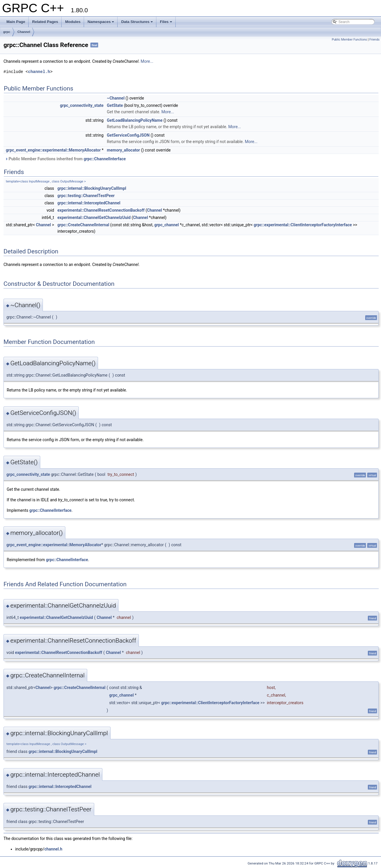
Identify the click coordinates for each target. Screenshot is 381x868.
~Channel (116, 98)
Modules (73, 22)
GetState (115, 105)
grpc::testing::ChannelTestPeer (86, 196)
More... (147, 61)
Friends (374, 40)
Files (166, 22)
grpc (7, 32)
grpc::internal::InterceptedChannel (89, 203)
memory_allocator (123, 150)
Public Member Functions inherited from (65, 159)
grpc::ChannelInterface (105, 159)
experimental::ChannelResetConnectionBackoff (101, 210)
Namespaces (101, 22)
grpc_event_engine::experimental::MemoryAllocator (53, 150)
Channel (24, 32)
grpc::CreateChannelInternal (83, 225)
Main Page (16, 22)
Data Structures (137, 22)
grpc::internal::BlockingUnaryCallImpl (92, 188)
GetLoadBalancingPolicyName (135, 120)
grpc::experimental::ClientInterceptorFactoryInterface (303, 225)
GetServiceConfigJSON (128, 135)
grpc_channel (167, 225)
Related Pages (45, 22)
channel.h (39, 72)
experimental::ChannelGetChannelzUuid (94, 218)
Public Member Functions (349, 40)
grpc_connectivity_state (82, 105)
